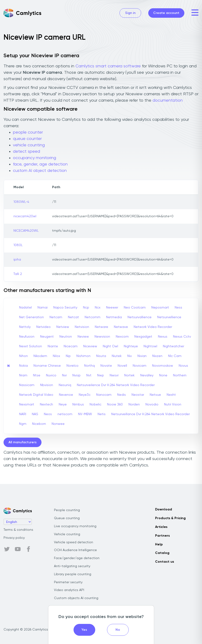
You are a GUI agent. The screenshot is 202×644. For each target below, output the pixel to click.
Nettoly (25, 327)
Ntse (37, 375)
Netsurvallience (140, 317)
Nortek (129, 375)
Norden (134, 405)
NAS (35, 414)
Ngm (23, 424)
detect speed (27, 152)
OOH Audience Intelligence (75, 550)
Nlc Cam (175, 356)
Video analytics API (69, 590)
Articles (161, 527)
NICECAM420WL (26, 231)
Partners (162, 536)
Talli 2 (18, 274)
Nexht (171, 395)
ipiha (17, 260)
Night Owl (110, 346)
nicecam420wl (25, 216)
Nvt (89, 375)
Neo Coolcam (135, 308)
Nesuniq (65, 385)
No (118, 630)
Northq (89, 366)
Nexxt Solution (31, 346)
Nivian (142, 356)
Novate (106, 366)
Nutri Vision (173, 405)
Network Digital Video (36, 395)
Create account (166, 13)
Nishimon (83, 356)
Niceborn (39, 424)
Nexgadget (143, 337)
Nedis (122, 395)
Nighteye (131, 346)
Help (159, 544)
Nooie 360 (115, 405)
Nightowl (150, 346)
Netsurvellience (169, 317)
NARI (23, 414)
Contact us (165, 562)
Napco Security (65, 308)
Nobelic (95, 405)
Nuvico (51, 375)
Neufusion (27, 337)
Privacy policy (14, 538)
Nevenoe (66, 395)
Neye (63, 405)
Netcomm (93, 317)
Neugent (47, 337)
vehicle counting (29, 145)
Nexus (163, 337)
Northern (180, 375)
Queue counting (67, 518)
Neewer (112, 308)
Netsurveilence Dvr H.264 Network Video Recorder (116, 385)
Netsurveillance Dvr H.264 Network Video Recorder (150, 414)
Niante (53, 346)
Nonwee (58, 424)
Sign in (130, 13)
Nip (68, 356)
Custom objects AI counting (76, 598)
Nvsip (76, 375)
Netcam (56, 317)
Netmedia (114, 317)
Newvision (102, 337)
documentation (168, 100)
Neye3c (85, 395)
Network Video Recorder (153, 327)
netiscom (65, 414)
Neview (83, 337)
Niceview (90, 346)
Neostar (138, 395)
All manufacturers (23, 442)
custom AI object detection (40, 171)
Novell (122, 366)
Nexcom (122, 337)
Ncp (86, 308)
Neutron (66, 337)
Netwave (121, 327)
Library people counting (73, 574)
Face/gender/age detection (77, 558)
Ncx (98, 308)
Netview (63, 327)
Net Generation (31, 317)
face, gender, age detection (40, 164)
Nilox (56, 356)
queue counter (27, 139)
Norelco (72, 366)
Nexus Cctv (182, 337)
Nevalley (147, 375)
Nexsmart (27, 405)
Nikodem (40, 356)
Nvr (64, 375)
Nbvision (47, 385)
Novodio (152, 405)
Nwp (101, 375)
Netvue (155, 395)
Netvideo (43, 327)
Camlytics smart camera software (108, 66)
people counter (28, 132)
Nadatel (25, 308)
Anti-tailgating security (72, 566)
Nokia (23, 366)
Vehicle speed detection (74, 542)
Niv (130, 356)
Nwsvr (114, 375)
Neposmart (160, 308)
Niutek (117, 356)
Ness (178, 308)
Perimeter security (68, 582)
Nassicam (27, 385)
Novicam (140, 366)
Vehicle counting (67, 534)
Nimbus (78, 405)
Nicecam (71, 346)
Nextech (46, 405)
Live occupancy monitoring (75, 526)
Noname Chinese (47, 366)
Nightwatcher (173, 346)
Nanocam (104, 395)
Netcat (73, 317)
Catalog (162, 553)
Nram (23, 375)
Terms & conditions (18, 530)
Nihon (23, 356)
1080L (18, 245)
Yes (84, 630)
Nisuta (101, 356)
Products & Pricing (170, 518)
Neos (48, 414)
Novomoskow (163, 366)
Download (164, 509)
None (163, 375)
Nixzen (157, 356)
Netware (101, 327)
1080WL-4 (21, 202)
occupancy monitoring (35, 158)
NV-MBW (85, 414)
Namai (43, 308)
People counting (67, 510)
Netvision (82, 327)
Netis (102, 414)
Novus (183, 366)
